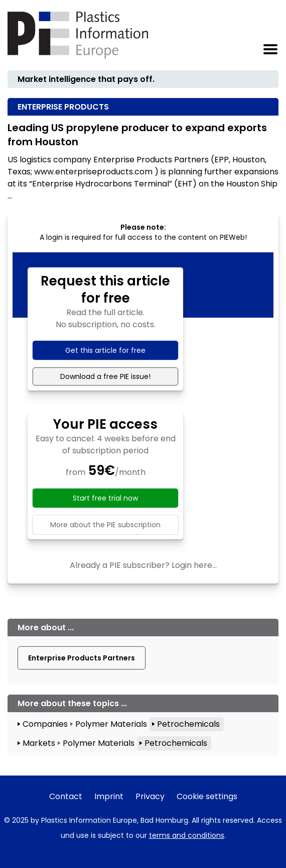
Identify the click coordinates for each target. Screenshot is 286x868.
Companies (45, 724)
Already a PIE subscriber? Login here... (143, 565)
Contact (66, 796)
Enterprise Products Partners (82, 658)
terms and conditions (187, 835)
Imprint (109, 796)
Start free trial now (105, 498)
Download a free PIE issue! (105, 376)
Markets (39, 743)
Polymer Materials (111, 724)
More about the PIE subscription (105, 525)
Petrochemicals (188, 724)
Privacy (150, 796)
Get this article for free (105, 350)
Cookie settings (207, 796)
